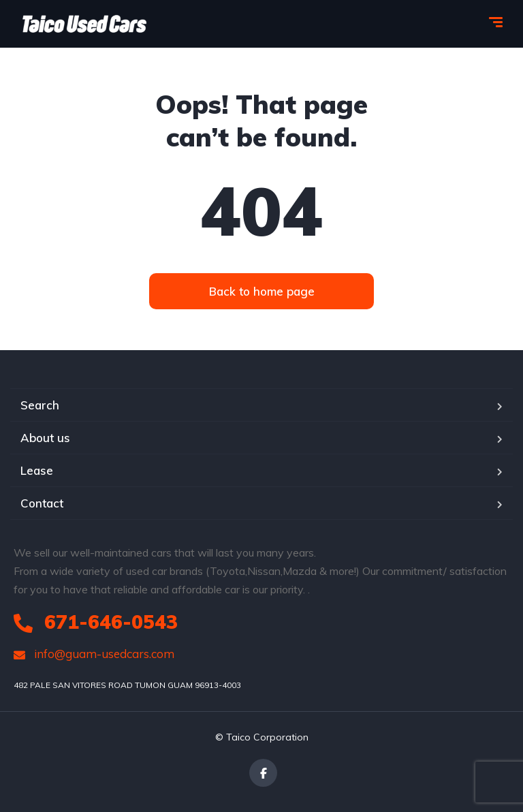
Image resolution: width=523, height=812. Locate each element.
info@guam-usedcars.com (94, 654)
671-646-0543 (96, 622)
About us (45, 438)
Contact (42, 503)
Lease (37, 470)
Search (40, 405)
